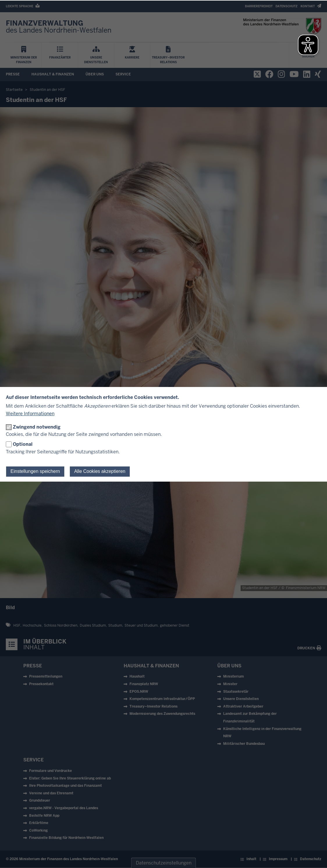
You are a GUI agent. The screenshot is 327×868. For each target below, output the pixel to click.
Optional (23, 444)
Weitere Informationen (30, 414)
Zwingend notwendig (37, 427)
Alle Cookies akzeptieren (100, 471)
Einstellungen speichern (35, 471)
